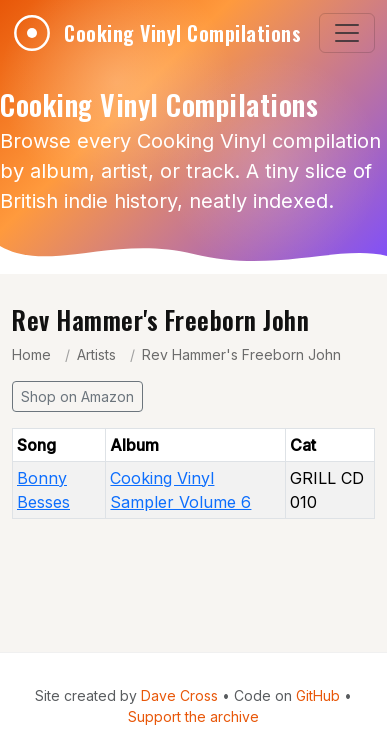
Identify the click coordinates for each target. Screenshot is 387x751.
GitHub (318, 695)
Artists (96, 354)
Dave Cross (179, 695)
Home (31, 354)
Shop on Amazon (77, 396)
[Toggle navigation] (347, 33)
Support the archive (193, 716)
